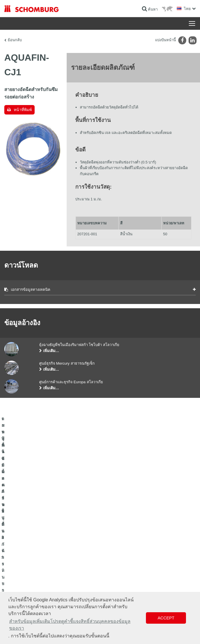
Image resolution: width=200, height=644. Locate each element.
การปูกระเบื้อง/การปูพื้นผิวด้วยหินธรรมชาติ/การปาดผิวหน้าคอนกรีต (48, 554)
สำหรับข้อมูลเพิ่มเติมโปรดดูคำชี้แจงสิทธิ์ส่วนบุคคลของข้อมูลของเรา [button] (70, 625)
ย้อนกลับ (15, 40)
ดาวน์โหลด (113, 550)
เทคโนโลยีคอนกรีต (18, 576)
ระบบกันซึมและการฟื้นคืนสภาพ (28, 541)
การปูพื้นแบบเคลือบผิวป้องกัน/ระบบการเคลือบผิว (40, 567)
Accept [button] (166, 618)
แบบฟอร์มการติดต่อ (119, 558)
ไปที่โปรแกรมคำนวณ (120, 541)
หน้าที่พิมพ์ (23, 110)
